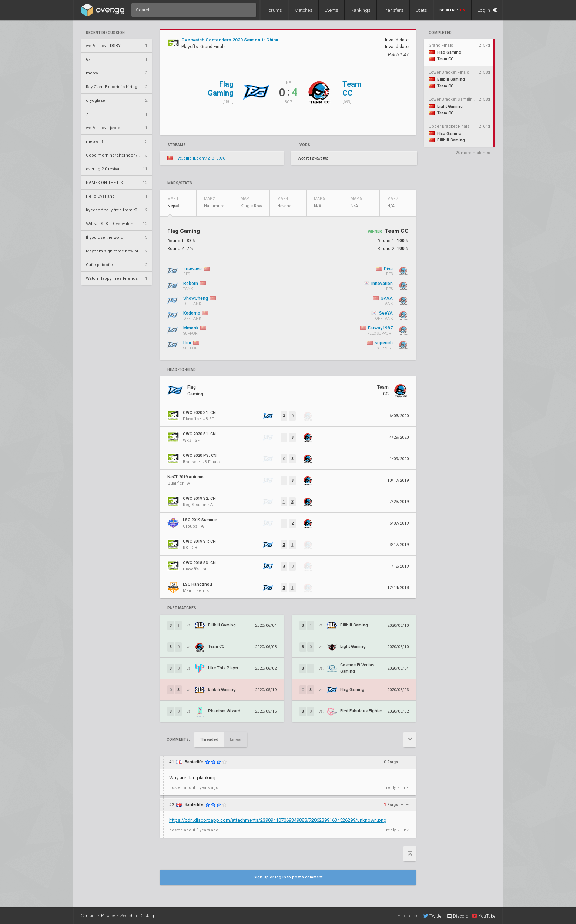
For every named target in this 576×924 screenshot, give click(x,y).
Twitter (433, 916)
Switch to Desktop (138, 916)
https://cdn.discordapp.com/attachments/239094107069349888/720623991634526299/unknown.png (278, 820)
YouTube (484, 916)
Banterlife (194, 762)
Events (331, 10)
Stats (421, 10)
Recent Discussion (105, 33)
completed (440, 33)
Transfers (393, 10)
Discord (457, 916)
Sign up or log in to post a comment (288, 877)
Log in (487, 10)
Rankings (361, 10)
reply (391, 788)
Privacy (108, 916)
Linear (236, 739)
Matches (303, 10)
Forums (274, 10)
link (405, 788)
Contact (88, 916)
